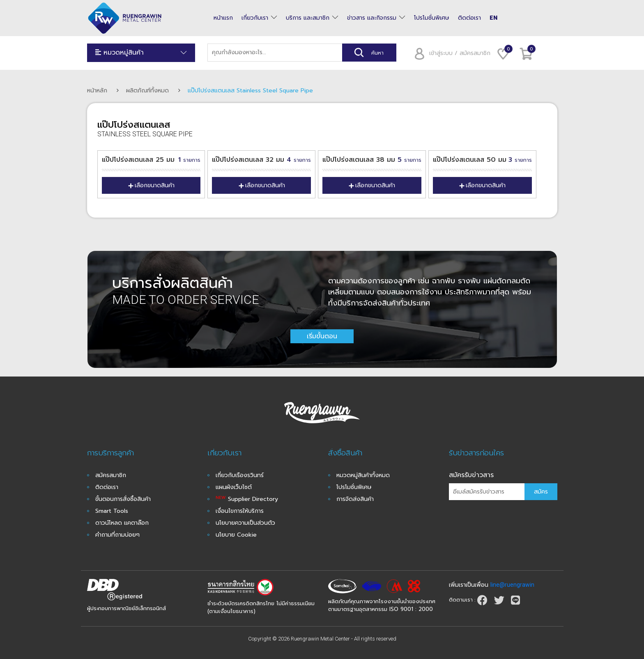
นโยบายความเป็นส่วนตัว (245, 523)
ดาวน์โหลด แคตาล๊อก (122, 523)
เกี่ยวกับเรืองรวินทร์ (240, 475)
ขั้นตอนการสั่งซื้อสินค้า (123, 499)
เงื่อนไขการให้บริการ (240, 511)
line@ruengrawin (512, 585)
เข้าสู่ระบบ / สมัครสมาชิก (450, 53)
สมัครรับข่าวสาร (471, 475)
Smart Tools (112, 511)
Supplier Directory (247, 499)
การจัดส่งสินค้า (355, 499)
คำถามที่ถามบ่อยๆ (117, 535)
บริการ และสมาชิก (308, 18)
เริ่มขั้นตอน (322, 336)
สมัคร (541, 492)
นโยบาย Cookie (236, 535)
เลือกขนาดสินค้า (151, 185)
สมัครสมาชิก (111, 475)
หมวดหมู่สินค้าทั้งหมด (363, 475)
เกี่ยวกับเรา (255, 18)
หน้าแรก (223, 18)
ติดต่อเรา (469, 18)
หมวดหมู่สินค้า (141, 53)
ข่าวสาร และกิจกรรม (372, 18)
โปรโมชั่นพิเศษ (432, 18)
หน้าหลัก (97, 91)
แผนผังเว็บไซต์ (234, 487)
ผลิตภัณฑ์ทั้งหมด (147, 91)
